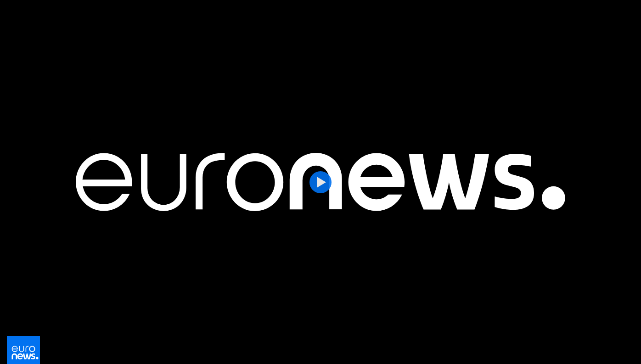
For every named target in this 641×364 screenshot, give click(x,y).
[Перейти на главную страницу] (23, 351)
